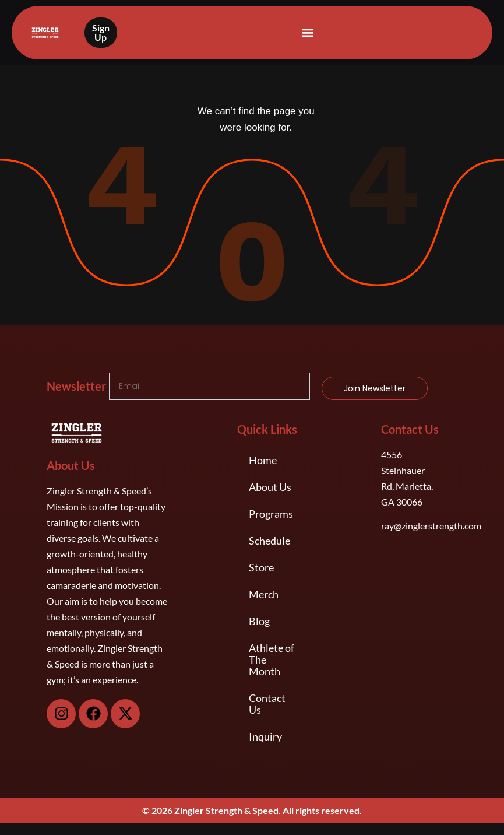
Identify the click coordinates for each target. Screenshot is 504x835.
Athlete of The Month (272, 659)
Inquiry (265, 736)
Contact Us (267, 704)
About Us (270, 487)
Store (261, 567)
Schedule (269, 541)
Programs (271, 514)
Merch (264, 594)
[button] (307, 33)
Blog (259, 621)
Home (263, 460)
